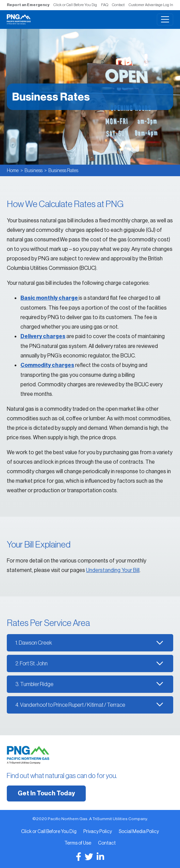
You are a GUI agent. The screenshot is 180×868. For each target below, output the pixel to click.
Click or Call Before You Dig (75, 5)
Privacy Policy (98, 831)
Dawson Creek (35, 643)
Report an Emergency (28, 5)
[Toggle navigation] (165, 20)
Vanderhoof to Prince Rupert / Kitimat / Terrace (73, 705)
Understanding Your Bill (113, 570)
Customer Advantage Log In (151, 5)
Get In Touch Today (46, 793)
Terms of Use (78, 843)
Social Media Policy (139, 831)
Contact (118, 5)
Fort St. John (34, 663)
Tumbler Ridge (37, 684)
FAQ (105, 5)
